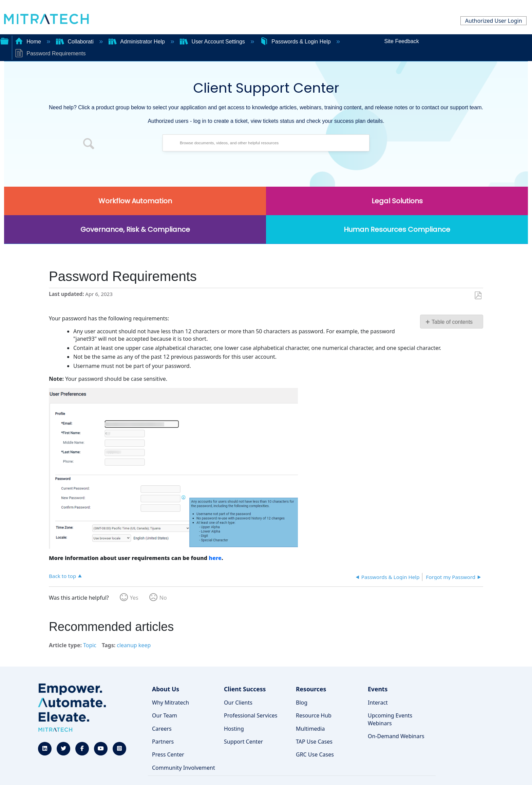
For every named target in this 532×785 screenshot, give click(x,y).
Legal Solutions (397, 201)
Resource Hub (314, 715)
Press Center (168, 754)
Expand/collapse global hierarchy (4, 40)
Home (29, 42)
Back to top (62, 576)
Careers (162, 729)
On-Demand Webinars (396, 736)
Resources (311, 689)
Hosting (234, 729)
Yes (134, 598)
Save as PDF (478, 296)
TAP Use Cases (314, 742)
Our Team (165, 715)
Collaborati (75, 42)
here (215, 558)
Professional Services (251, 715)
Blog (302, 703)
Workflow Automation (135, 201)
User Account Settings (213, 42)
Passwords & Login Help (296, 42)
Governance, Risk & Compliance (135, 229)
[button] (89, 145)
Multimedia (310, 729)
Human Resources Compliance (397, 229)
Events (378, 689)
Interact (378, 703)
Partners (163, 742)
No (163, 598)
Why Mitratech (170, 703)
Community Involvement (184, 768)
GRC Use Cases (315, 754)
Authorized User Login (494, 21)
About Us (166, 689)
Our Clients (238, 703)
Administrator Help (138, 42)
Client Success (245, 689)
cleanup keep (134, 645)
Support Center (243, 742)
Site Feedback (401, 41)
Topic (90, 645)
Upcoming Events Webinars (390, 719)
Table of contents (452, 322)
